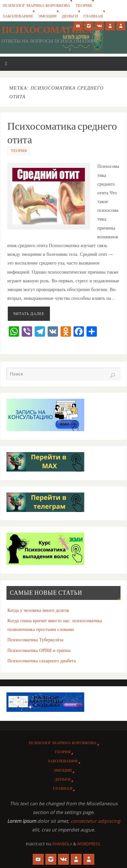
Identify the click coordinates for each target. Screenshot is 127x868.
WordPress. (89, 844)
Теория (84, 5)
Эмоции (47, 16)
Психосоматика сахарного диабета (42, 661)
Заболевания (18, 16)
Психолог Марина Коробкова (36, 5)
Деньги (70, 16)
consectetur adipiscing (95, 821)
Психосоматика (47, 30)
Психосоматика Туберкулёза (35, 640)
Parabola (62, 844)
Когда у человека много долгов (38, 610)
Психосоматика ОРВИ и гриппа (39, 650)
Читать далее (29, 314)
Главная (93, 16)
